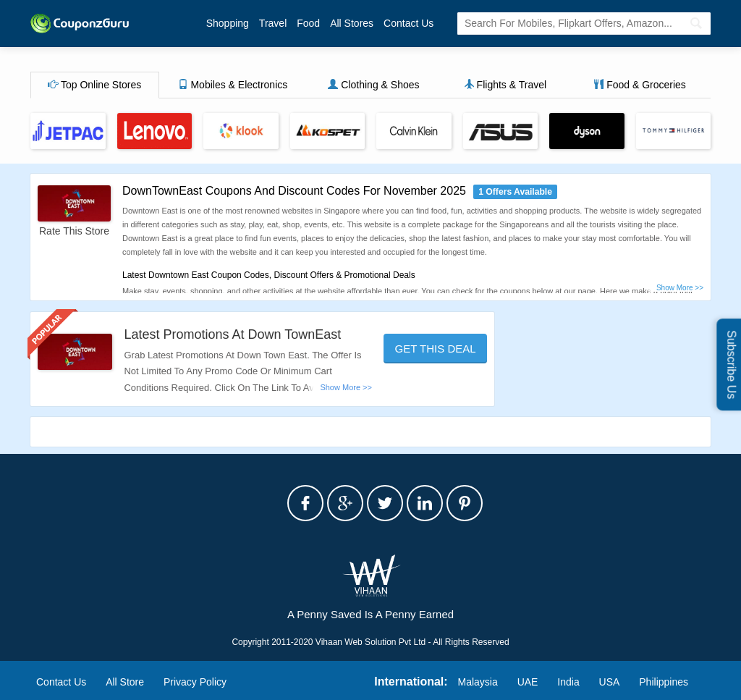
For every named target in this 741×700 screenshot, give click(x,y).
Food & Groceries (640, 85)
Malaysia (478, 682)
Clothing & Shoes (373, 85)
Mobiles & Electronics (233, 85)
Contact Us (408, 23)
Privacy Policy (195, 682)
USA (610, 682)
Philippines (664, 682)
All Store (125, 682)
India (568, 682)
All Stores (352, 23)
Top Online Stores (94, 85)
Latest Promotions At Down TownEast (232, 334)
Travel (273, 23)
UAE (528, 682)
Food (308, 23)
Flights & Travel (505, 85)
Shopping (228, 23)
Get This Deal (436, 349)
